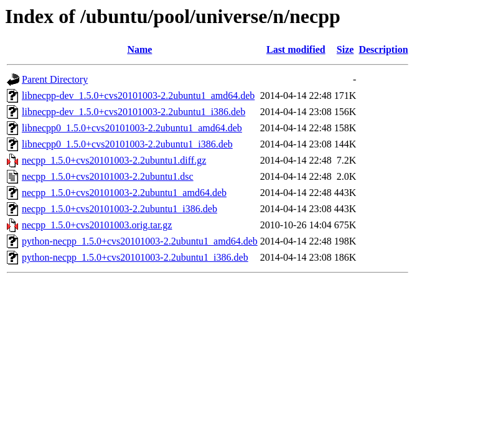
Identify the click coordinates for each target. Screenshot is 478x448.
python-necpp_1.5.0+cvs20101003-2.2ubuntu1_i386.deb (135, 257)
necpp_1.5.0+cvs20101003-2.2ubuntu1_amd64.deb (124, 193)
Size (345, 49)
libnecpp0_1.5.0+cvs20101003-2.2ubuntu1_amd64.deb (132, 128)
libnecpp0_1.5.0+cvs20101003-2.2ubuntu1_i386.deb (127, 144)
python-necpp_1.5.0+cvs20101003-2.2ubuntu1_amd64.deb (140, 241)
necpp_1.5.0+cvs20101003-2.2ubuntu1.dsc (108, 176)
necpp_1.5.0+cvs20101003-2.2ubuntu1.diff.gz (114, 160)
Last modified (296, 49)
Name (139, 49)
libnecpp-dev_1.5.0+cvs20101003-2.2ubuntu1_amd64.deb (138, 96)
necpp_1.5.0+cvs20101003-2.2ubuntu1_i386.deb (119, 209)
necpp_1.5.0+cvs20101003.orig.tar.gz (97, 225)
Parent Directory (55, 79)
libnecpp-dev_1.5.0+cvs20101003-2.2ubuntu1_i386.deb (134, 112)
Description (383, 49)
